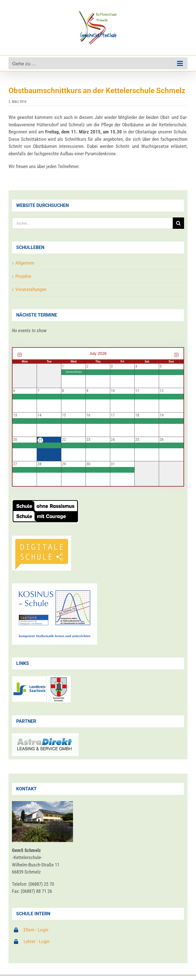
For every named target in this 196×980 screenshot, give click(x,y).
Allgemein (25, 263)
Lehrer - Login (37, 941)
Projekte (23, 276)
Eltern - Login (36, 930)
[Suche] (178, 223)
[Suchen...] (92, 223)
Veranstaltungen (31, 289)
